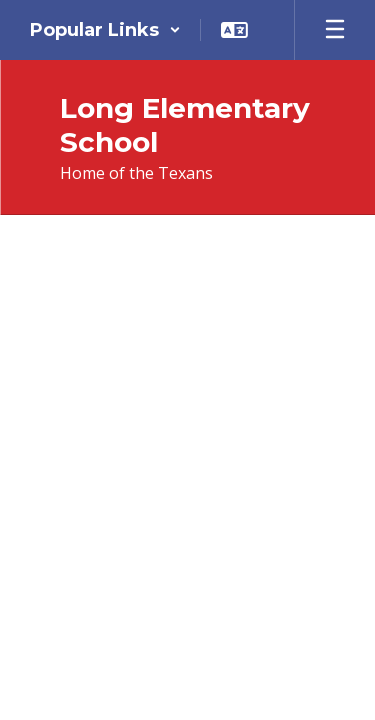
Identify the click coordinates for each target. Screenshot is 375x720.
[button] (105, 30)
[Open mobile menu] (335, 30)
